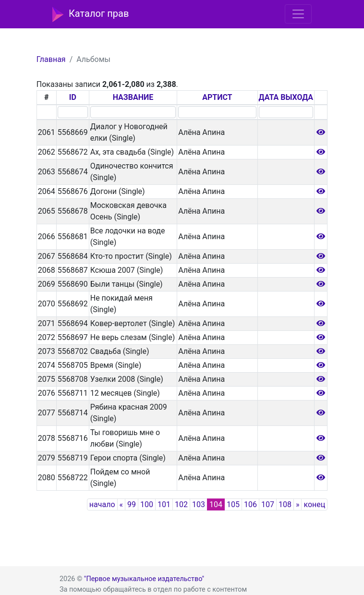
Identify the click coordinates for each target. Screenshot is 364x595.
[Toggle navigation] (298, 14)
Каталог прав (91, 14)
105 (233, 504)
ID (73, 97)
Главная (51, 59)
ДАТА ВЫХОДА (286, 97)
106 (250, 504)
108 (285, 504)
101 (164, 504)
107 (268, 504)
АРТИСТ (217, 97)
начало (102, 504)
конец (314, 504)
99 (132, 504)
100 (147, 504)
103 (199, 504)
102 (181, 504)
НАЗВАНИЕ (133, 97)
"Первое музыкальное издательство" (144, 579)
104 (216, 504)
